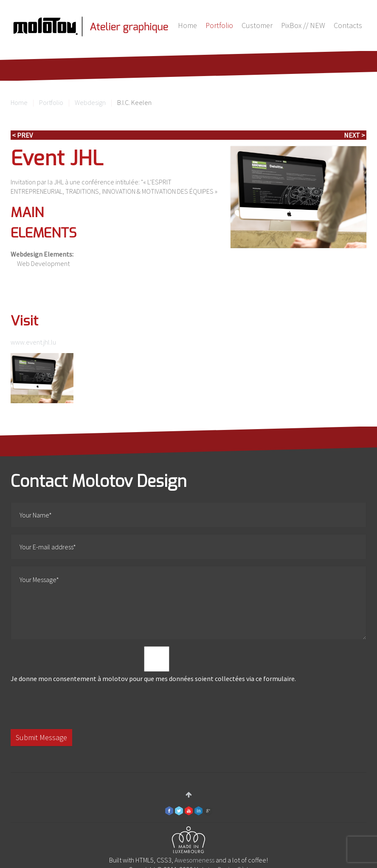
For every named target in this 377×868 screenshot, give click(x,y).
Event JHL (57, 158)
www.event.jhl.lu (33, 342)
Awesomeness (194, 860)
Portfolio (219, 25)
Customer (257, 25)
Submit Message (41, 737)
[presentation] (75, 706)
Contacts (348, 25)
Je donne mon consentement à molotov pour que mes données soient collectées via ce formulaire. (157, 664)
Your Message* (188, 603)
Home (187, 25)
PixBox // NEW (303, 25)
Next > (354, 135)
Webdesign (90, 102)
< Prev (22, 135)
